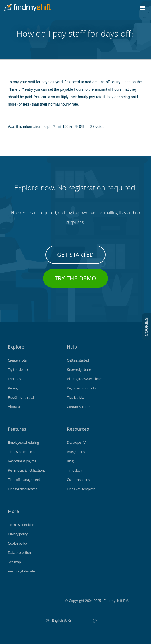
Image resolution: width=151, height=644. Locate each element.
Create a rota (17, 360)
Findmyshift (38, 600)
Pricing (13, 388)
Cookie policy (18, 543)
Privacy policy (18, 534)
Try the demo (75, 278)
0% (79, 127)
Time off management (24, 480)
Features (14, 379)
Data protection (19, 552)
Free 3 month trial (21, 397)
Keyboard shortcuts (81, 388)
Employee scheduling (23, 442)
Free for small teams (22, 489)
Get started (75, 255)
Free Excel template (81, 489)
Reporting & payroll (22, 461)
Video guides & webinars (85, 379)
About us (15, 407)
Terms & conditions (22, 525)
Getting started (78, 360)
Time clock (74, 470)
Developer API (77, 442)
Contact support (79, 407)
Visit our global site (21, 571)
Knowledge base (79, 369)
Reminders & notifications (27, 470)
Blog (70, 461)
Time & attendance (22, 452)
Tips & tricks (75, 397)
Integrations (76, 452)
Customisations (78, 480)
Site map (14, 562)
